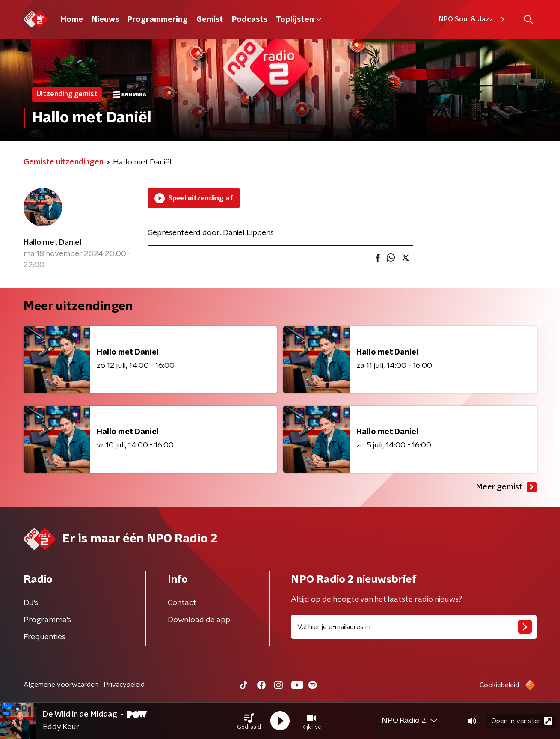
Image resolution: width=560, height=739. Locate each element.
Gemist (210, 20)
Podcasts (250, 20)
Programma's (47, 620)
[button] (249, 721)
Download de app (199, 620)
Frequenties (44, 637)
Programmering (158, 20)
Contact (182, 603)
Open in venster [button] (522, 721)
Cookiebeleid (499, 685)
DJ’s (31, 603)
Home (72, 20)
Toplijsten (299, 20)
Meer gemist (507, 487)
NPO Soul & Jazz (473, 19)
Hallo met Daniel (52, 243)
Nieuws (105, 20)
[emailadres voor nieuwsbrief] (414, 627)
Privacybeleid (124, 685)
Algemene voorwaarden (61, 685)
